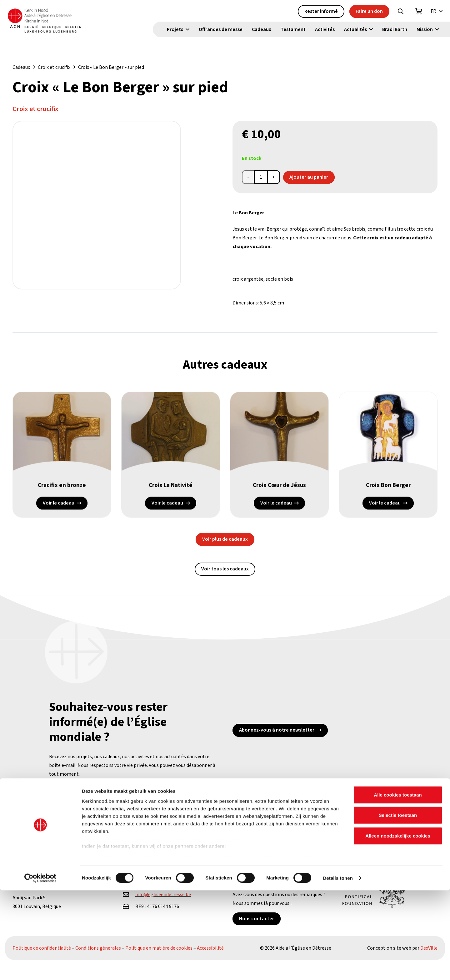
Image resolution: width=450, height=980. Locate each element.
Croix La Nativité (171, 490)
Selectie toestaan (398, 905)
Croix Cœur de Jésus (280, 490)
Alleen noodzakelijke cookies (398, 925)
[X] (91, 811)
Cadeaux (21, 67)
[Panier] (419, 13)
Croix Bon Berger (388, 490)
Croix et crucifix (54, 67)
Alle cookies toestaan (398, 884)
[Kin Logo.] (55, 22)
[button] (401, 13)
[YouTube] (114, 811)
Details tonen (338, 968)
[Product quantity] (261, 177)
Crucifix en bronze (62, 490)
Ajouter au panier (309, 177)
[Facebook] (68, 811)
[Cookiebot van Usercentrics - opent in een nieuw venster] (40, 968)
